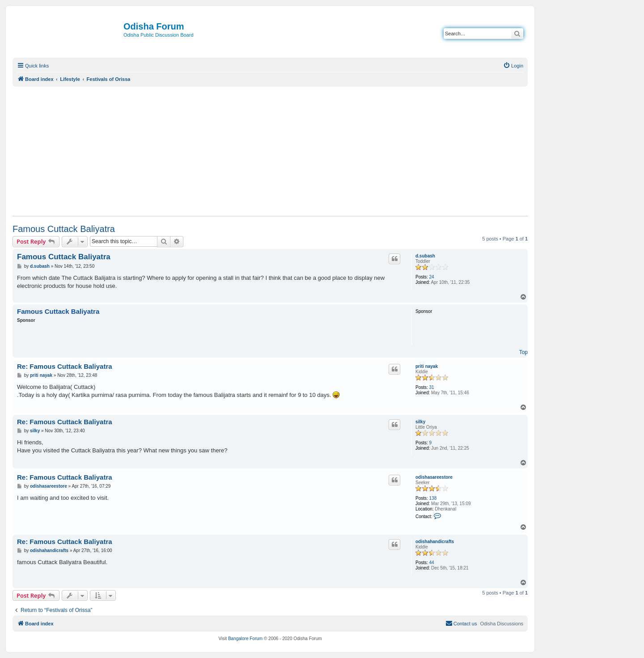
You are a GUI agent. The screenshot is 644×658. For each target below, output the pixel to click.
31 (432, 387)
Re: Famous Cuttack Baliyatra (65, 366)
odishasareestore (434, 477)
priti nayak (427, 366)
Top (523, 352)
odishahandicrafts (435, 542)
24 (432, 277)
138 (433, 498)
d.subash (425, 256)
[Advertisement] (270, 151)
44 (432, 563)
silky (420, 422)
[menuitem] (513, 66)
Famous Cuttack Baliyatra (64, 229)
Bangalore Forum (245, 639)
